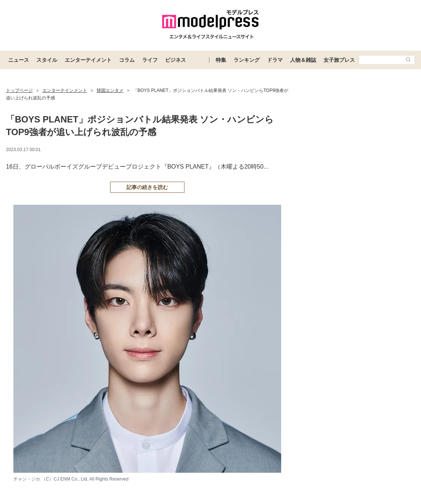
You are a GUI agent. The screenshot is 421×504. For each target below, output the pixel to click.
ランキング (247, 60)
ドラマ (275, 60)
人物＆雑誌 (303, 60)
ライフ (150, 60)
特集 (221, 60)
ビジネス (176, 60)
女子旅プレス (339, 60)
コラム (127, 60)
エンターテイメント (88, 60)
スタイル (47, 60)
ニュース (19, 60)
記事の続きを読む (147, 187)
